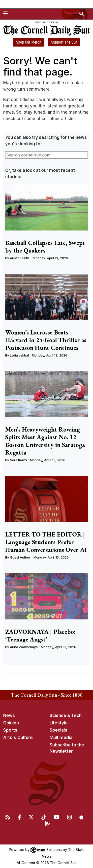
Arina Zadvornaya (24, 647)
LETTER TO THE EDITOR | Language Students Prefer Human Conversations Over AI (46, 542)
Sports (10, 730)
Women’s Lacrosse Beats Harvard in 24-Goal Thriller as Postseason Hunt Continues (46, 340)
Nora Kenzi (18, 460)
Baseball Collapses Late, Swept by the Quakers (45, 246)
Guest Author (20, 557)
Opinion (11, 723)
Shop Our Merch (29, 42)
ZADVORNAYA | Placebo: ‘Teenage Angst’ (40, 635)
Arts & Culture (18, 738)
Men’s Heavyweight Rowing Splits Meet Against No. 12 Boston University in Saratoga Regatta (45, 441)
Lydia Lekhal (19, 355)
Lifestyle (59, 723)
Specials (58, 730)
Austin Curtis (20, 258)
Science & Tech (66, 715)
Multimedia (61, 738)
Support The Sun (64, 42)
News (9, 715)
